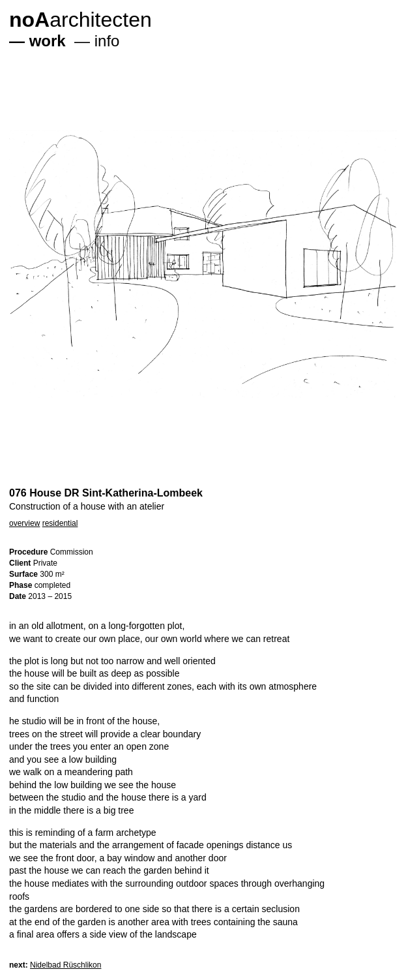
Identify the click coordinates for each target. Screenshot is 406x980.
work (48, 41)
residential (60, 523)
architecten (80, 20)
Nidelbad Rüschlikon (65, 965)
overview (24, 523)
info (107, 41)
